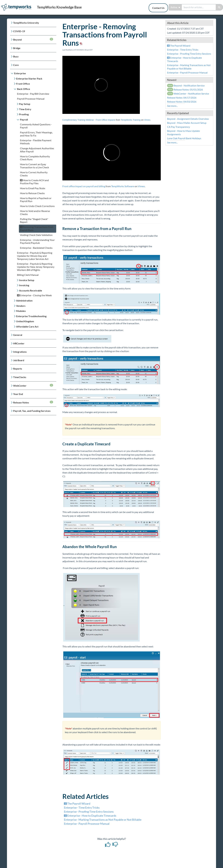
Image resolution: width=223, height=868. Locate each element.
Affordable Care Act (27, 326)
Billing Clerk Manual (28, 275)
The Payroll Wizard (77, 803)
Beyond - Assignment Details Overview (188, 119)
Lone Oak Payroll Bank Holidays (184, 138)
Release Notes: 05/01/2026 (185, 89)
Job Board (19, 360)
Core (16, 65)
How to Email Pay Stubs (33, 188)
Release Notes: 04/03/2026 (182, 102)
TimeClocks (20, 377)
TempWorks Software (123, 186)
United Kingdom (25, 321)
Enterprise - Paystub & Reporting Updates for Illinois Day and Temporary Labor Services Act (35, 256)
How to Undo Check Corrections (37, 206)
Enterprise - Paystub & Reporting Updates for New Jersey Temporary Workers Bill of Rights (36, 267)
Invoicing (24, 285)
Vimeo (147, 120)
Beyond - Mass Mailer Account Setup (187, 123)
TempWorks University (26, 23)
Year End (18, 394)
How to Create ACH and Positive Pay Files (34, 182)
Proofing (24, 114)
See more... (172, 106)
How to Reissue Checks (32, 193)
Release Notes (33, 402)
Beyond (33, 39)
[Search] (219, 7)
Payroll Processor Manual (31, 99)
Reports (18, 369)
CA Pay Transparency (178, 127)
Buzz (16, 56)
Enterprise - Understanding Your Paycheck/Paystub (37, 241)
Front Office (23, 84)
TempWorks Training (131, 120)
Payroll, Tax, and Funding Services (32, 411)
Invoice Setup (27, 280)
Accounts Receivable (31, 290)
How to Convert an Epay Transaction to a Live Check (34, 166)
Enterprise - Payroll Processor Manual (87, 824)
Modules (21, 311)
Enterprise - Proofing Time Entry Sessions (89, 812)
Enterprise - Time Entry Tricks (82, 808)
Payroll (24, 120)
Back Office (24, 89)
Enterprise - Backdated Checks (36, 248)
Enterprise (20, 73)
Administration (24, 300)
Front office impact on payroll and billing (84, 186)
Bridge (17, 48)
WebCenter (33, 385)
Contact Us (158, 8)
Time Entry (25, 109)
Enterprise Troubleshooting (31, 316)
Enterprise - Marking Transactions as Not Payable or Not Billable (103, 820)
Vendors (21, 306)
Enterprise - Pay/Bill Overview (33, 94)
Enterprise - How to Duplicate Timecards (90, 816)
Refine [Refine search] (175, 7)
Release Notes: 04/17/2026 (182, 98)
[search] (199, 7)
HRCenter (19, 343)
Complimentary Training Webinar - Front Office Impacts (89, 120)
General (18, 335)
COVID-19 (19, 31)
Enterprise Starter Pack (29, 79)
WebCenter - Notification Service (188, 94)
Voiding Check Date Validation (36, 235)
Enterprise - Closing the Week (34, 295)
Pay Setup (25, 104)
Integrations (20, 352)
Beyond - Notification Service (186, 85)
